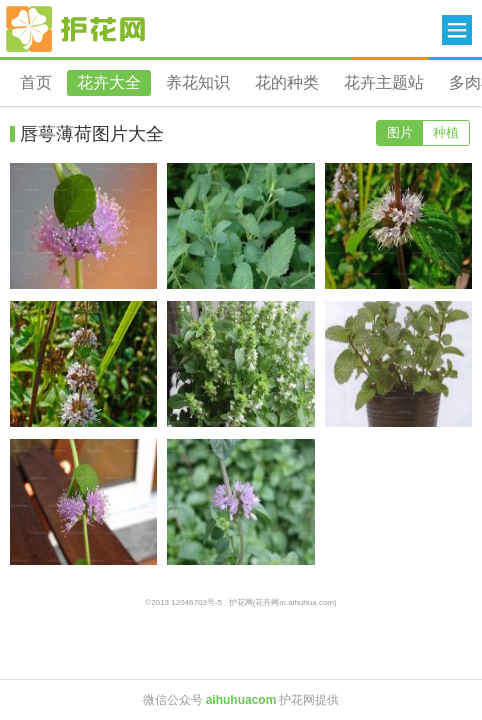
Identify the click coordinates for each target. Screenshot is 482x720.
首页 (36, 82)
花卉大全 (109, 82)
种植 (446, 132)
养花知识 (198, 82)
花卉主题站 (384, 82)
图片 (400, 132)
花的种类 (287, 82)
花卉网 (76, 29)
